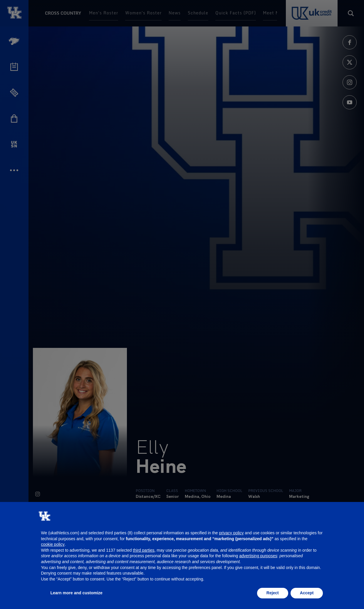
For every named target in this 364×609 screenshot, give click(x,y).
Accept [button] (307, 593)
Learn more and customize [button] (77, 593)
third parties (144, 550)
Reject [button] (273, 593)
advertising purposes (258, 556)
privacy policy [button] (231, 533)
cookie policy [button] (53, 544)
